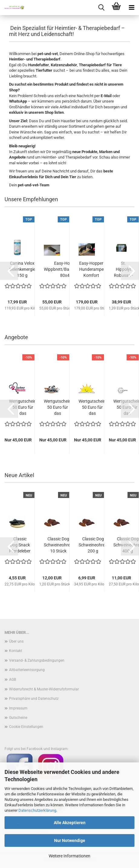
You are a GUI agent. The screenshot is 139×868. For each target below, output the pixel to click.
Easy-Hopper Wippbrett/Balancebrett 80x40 (66, 269)
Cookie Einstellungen (26, 727)
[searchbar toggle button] (101, 8)
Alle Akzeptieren (70, 823)
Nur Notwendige (70, 840)
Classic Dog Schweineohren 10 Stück (58, 545)
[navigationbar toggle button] (131, 8)
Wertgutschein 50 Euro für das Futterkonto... (23, 408)
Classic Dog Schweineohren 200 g (93, 545)
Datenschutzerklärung (37, 810)
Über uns (16, 641)
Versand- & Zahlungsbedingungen (37, 660)
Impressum (18, 708)
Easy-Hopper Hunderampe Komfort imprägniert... (91, 270)
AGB (13, 680)
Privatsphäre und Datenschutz (34, 699)
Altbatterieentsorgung (27, 670)
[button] (9, 271)
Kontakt (16, 651)
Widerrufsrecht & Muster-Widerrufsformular (44, 689)
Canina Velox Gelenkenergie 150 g (22, 269)
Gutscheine (18, 718)
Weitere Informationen (69, 856)
